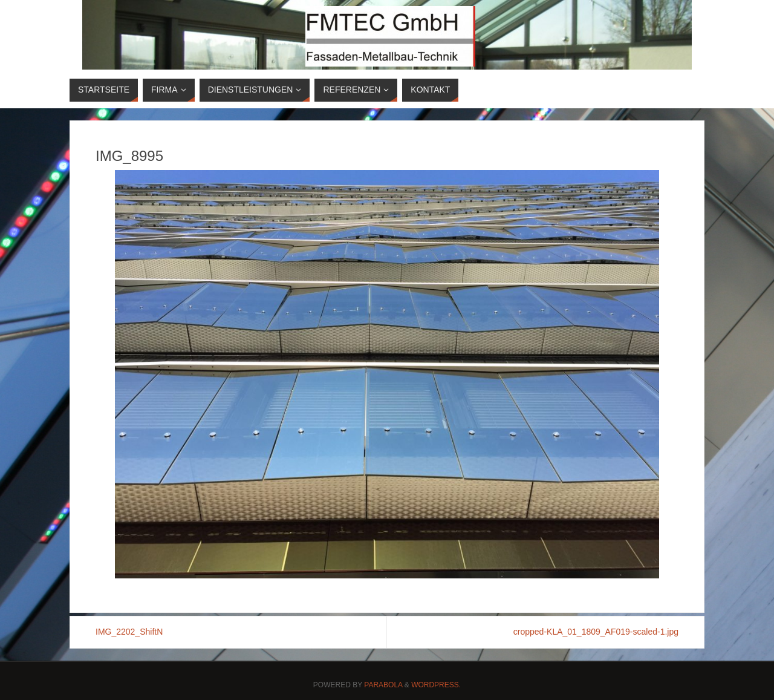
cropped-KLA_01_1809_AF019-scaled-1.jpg (596, 632)
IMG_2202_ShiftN (129, 632)
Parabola (383, 685)
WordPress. (436, 685)
